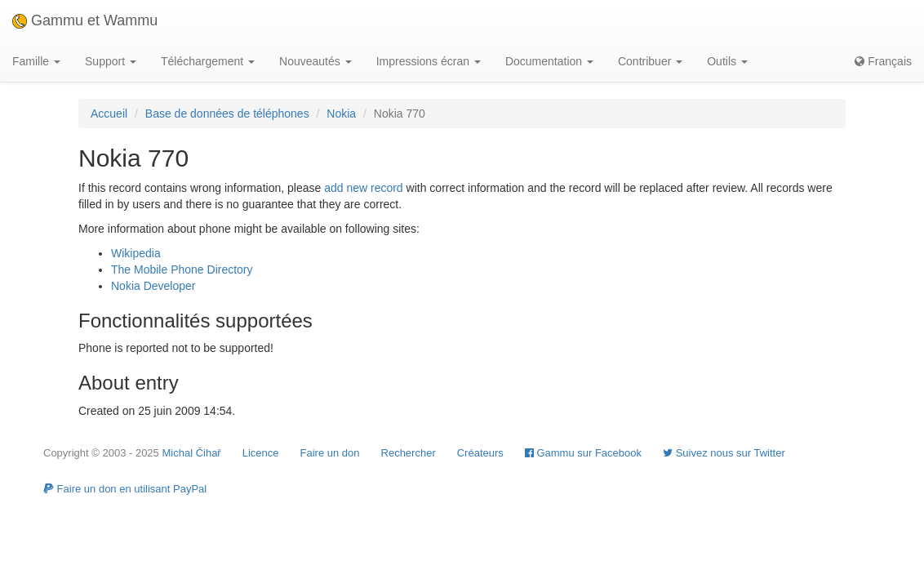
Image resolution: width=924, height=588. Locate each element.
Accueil (109, 114)
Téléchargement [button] (208, 61)
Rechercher (409, 453)
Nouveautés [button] (315, 61)
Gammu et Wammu (85, 20)
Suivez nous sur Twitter (724, 453)
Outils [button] (727, 61)
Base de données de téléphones (227, 114)
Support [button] (111, 61)
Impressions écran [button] (429, 61)
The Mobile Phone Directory (182, 269)
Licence (261, 453)
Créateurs (480, 453)
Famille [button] (36, 61)
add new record (364, 188)
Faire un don (330, 453)
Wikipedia (136, 253)
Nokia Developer (153, 286)
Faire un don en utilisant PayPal (125, 489)
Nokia (341, 114)
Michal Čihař (191, 453)
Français (883, 61)
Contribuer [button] (650, 61)
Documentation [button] (549, 61)
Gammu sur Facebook (583, 453)
